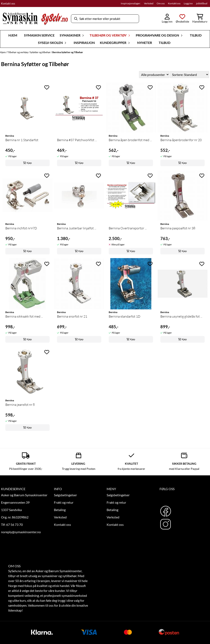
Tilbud (196, 35)
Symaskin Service (39, 35)
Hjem (3, 52)
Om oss (161, 3)
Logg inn (188, 3)
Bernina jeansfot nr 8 (20, 405)
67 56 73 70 (14, 524)
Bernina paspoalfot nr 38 (178, 228)
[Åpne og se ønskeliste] (182, 19)
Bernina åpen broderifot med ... (130, 140)
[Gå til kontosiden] (167, 19)
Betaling (60, 510)
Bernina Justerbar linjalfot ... (77, 228)
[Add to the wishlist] (47, 87)
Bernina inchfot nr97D (21, 228)
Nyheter (145, 43)
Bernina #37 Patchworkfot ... (77, 140)
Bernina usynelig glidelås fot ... (181, 316)
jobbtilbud (202, 3)
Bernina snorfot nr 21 (72, 316)
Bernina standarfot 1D (124, 316)
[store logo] (35, 19)
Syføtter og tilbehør (41, 52)
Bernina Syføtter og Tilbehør (68, 52)
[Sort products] (189, 75)
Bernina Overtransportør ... (128, 228)
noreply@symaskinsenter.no (21, 532)
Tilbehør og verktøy (18, 52)
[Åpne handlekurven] (200, 19)
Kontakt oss (8, 3)
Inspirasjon (84, 43)
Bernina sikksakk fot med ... (24, 316)
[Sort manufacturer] (154, 75)
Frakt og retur (64, 502)
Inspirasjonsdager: (131, 3)
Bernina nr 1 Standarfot (22, 140)
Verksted (149, 3)
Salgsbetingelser (65, 495)
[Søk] (105, 19)
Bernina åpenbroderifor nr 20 (181, 140)
